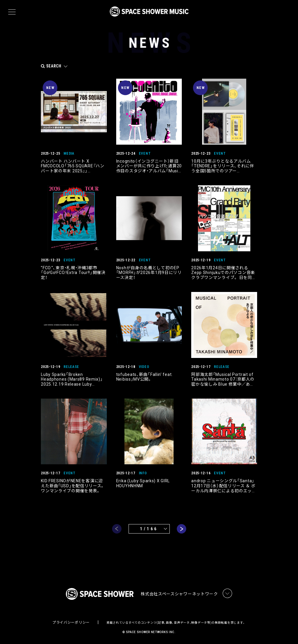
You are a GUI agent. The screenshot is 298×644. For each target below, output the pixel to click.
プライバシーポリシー (71, 622)
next (182, 528)
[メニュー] (12, 12)
